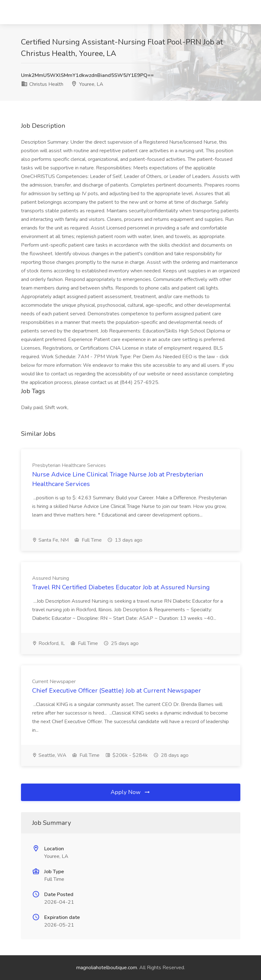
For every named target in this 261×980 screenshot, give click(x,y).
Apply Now (131, 792)
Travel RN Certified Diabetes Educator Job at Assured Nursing (121, 587)
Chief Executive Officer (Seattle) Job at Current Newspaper (117, 691)
